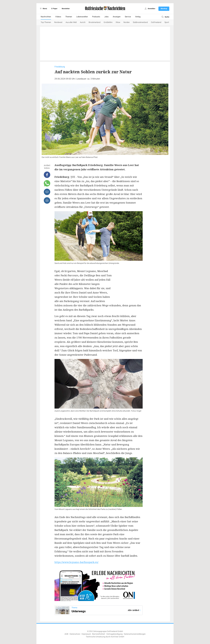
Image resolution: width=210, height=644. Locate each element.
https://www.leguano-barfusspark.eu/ (76, 562)
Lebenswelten (82, 17)
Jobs (106, 17)
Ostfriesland (156, 22)
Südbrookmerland (140, 22)
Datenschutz (75, 634)
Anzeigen (117, 17)
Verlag (138, 17)
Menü (43, 9)
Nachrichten (46, 17)
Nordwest (58, 22)
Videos (58, 17)
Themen (69, 17)
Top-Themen (46, 22)
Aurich (83, 22)
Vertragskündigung (114, 634)
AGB (66, 634)
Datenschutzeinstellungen (135, 634)
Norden (127, 22)
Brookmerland (95, 22)
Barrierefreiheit (99, 634)
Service (128, 17)
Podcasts (96, 17)
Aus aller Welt (71, 22)
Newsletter (66, 9)
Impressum (86, 634)
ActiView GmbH (118, 637)
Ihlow (118, 22)
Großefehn (108, 22)
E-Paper (54, 9)
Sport (167, 22)
